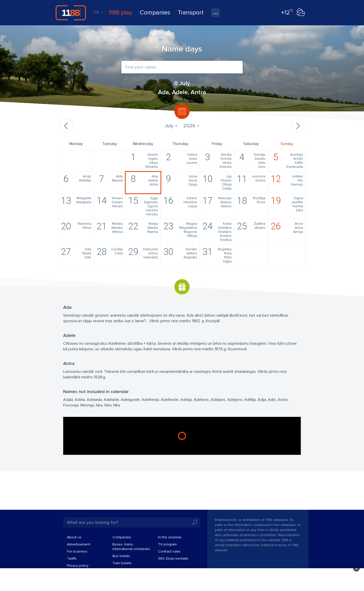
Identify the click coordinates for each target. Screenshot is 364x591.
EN (98, 12)
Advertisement (79, 544)
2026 (191, 126)
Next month (298, 126)
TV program (167, 544)
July (171, 126)
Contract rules (169, 551)
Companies (155, 13)
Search (195, 522)
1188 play (120, 13)
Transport (191, 13)
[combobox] (182, 67)
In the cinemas (170, 537)
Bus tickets (121, 556)
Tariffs (72, 558)
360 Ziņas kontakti (173, 558)
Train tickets (122, 563)
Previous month (66, 126)
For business (77, 551)
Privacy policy (78, 566)
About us (74, 537)
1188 (71, 13)
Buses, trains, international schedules (131, 547)
